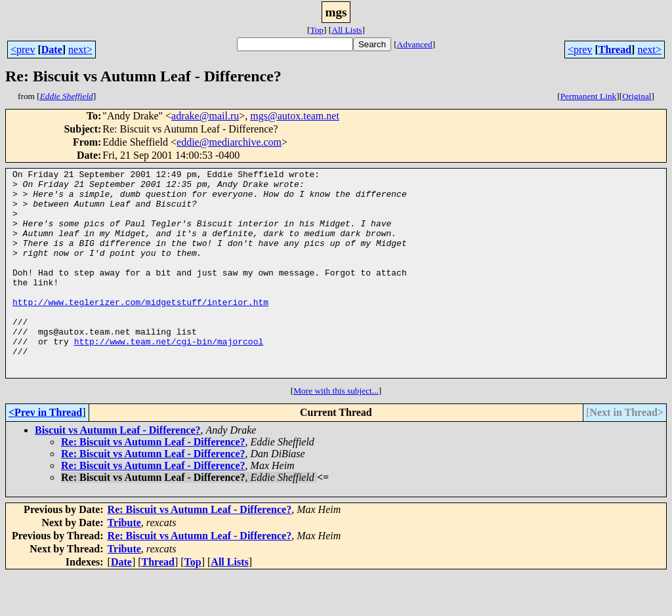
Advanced (415, 44)
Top (317, 30)
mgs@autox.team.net (295, 116)
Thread (615, 50)
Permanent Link (589, 96)
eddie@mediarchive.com (229, 142)
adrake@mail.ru (205, 116)
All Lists (346, 30)
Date (52, 50)
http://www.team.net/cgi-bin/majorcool (169, 377)
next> (80, 50)
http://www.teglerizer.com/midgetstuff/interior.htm (140, 329)
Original (637, 96)
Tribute (124, 564)
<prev (23, 50)
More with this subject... (336, 432)
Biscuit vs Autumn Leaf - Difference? (118, 471)
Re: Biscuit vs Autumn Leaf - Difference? (153, 483)
